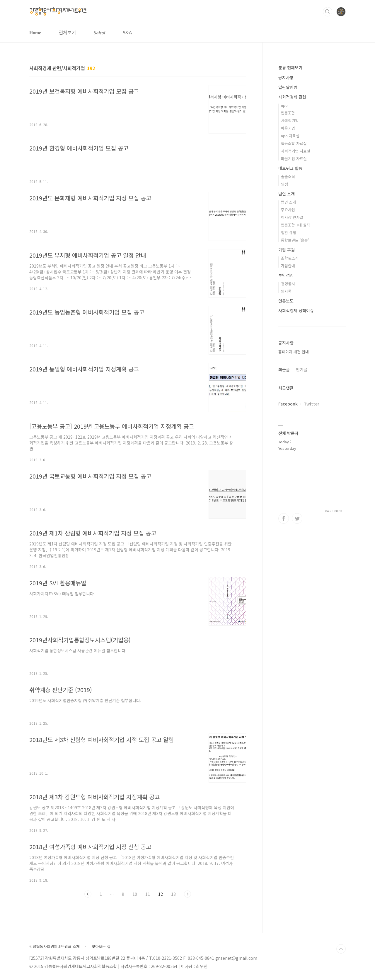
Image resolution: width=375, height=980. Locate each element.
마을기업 (288, 128)
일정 (284, 184)
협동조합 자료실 (294, 143)
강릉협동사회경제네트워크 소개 (54, 947)
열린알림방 (288, 87)
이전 (88, 894)
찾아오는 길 (101, 947)
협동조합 (288, 113)
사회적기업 (290, 120)
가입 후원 (287, 250)
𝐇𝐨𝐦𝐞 (35, 32)
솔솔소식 (288, 176)
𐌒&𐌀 (127, 32)
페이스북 (284, 518)
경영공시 (288, 284)
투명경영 (286, 275)
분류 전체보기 (290, 67)
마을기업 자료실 (294, 159)
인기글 (302, 369)
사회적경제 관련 (292, 97)
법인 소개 (287, 194)
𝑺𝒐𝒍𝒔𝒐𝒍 (99, 32)
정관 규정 (289, 233)
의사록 (286, 291)
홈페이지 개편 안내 (294, 352)
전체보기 (67, 32)
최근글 (284, 369)
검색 (328, 12)
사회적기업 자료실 (296, 151)
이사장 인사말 (292, 217)
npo (284, 105)
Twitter (312, 404)
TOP (341, 949)
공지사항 (286, 77)
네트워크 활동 (290, 168)
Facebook (288, 404)
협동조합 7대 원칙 (295, 225)
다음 (187, 894)
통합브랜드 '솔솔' (295, 240)
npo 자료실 (290, 136)
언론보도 (286, 301)
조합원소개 (290, 258)
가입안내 (288, 266)
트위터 (297, 518)
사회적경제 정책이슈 (296, 310)
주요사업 (288, 210)
